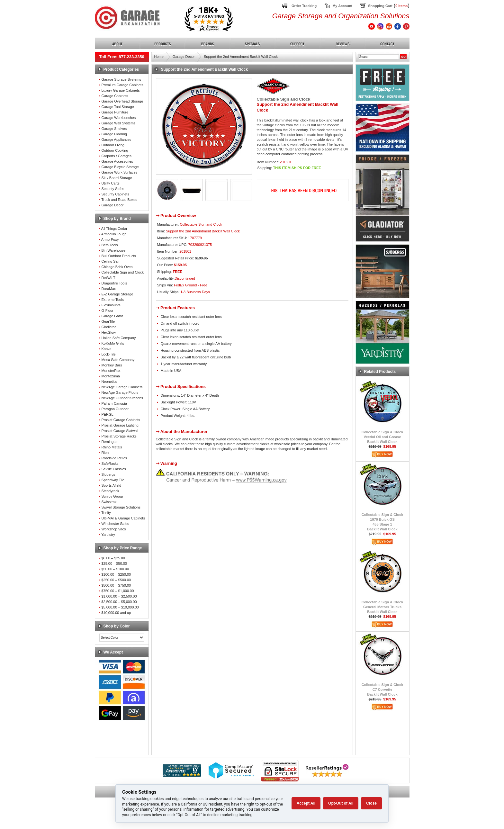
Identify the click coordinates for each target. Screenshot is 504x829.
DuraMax (108, 289)
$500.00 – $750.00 (116, 585)
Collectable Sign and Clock (122, 272)
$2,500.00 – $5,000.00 (119, 602)
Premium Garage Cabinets (122, 85)
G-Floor (107, 311)
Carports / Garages (116, 156)
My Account (342, 6)
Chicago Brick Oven (117, 267)
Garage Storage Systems (121, 79)
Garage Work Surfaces (119, 172)
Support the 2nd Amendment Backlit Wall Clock (241, 57)
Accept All (306, 803)
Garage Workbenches (118, 118)
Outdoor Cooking (115, 150)
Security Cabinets (115, 194)
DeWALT (108, 278)
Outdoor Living (113, 145)
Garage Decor (112, 205)
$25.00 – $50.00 (114, 563)
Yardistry (108, 535)
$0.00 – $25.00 (113, 558)
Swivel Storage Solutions (121, 507)
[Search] (379, 57)
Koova (106, 349)
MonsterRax (111, 371)
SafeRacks (110, 464)
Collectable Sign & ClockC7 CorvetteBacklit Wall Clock (382, 689)
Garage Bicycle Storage (120, 167)
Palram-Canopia (114, 403)
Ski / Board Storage (117, 178)
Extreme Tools (113, 300)
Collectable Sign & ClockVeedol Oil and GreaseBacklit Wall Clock (382, 437)
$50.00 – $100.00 (115, 569)
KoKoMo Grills (113, 343)
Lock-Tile (108, 354)
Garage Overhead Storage (122, 101)
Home (159, 57)
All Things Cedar (114, 229)
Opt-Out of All (341, 803)
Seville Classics (113, 469)
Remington (110, 442)
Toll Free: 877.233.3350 (122, 57)
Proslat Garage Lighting (120, 425)
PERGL (107, 414)
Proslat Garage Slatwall (120, 431)
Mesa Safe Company (118, 360)
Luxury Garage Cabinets (120, 90)
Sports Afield (111, 485)
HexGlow (108, 332)
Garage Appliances (116, 140)
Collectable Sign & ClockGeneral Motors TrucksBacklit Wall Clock (382, 607)
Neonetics (109, 382)
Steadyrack (110, 491)
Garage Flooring (114, 134)
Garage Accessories (117, 161)
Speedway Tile (113, 480)
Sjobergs (108, 474)
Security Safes (113, 189)
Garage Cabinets (115, 96)
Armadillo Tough (114, 234)
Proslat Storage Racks (119, 436)
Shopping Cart (380, 6)
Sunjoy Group (112, 496)
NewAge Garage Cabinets (122, 387)
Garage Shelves (114, 129)
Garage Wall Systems (118, 123)
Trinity (106, 513)
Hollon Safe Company (118, 338)
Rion (105, 453)
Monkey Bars (112, 365)
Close (371, 803)
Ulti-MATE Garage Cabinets (123, 518)
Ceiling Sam (111, 261)
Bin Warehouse (113, 250)
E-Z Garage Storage (117, 294)
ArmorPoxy (110, 239)
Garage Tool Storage (117, 107)
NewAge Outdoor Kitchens (122, 398)
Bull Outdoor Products (119, 256)
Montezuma (110, 376)
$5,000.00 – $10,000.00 (120, 607)
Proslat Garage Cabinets (121, 420)
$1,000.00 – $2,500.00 (119, 596)
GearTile (108, 321)
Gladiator (108, 327)
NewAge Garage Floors (120, 392)
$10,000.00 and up (116, 613)
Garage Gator (112, 316)
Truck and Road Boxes (119, 200)
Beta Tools (109, 245)
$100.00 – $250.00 (116, 574)
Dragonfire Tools (114, 283)
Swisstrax (109, 502)
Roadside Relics (114, 458)
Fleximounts (111, 305)
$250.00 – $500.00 (116, 580)
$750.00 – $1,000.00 (117, 591)
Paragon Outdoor (115, 409)
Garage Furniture (115, 112)
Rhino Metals (112, 447)
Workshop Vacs (113, 529)
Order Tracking (304, 6)
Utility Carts (110, 183)
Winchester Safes (115, 524)
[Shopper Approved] (182, 775)
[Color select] (122, 638)
